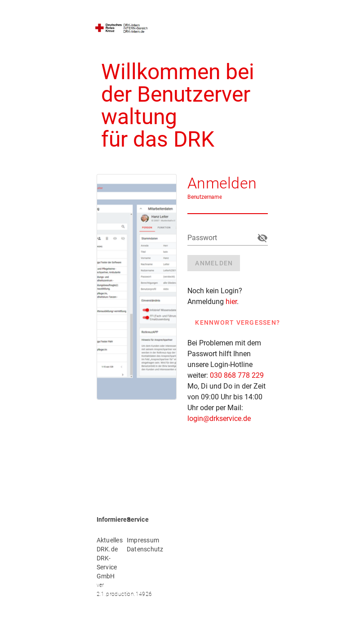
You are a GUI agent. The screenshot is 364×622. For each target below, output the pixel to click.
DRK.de (106, 549)
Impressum (136, 540)
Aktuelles (106, 540)
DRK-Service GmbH (106, 567)
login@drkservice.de (219, 418)
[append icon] (262, 238)
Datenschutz (136, 549)
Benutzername (205, 197)
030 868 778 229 (237, 375)
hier (231, 302)
